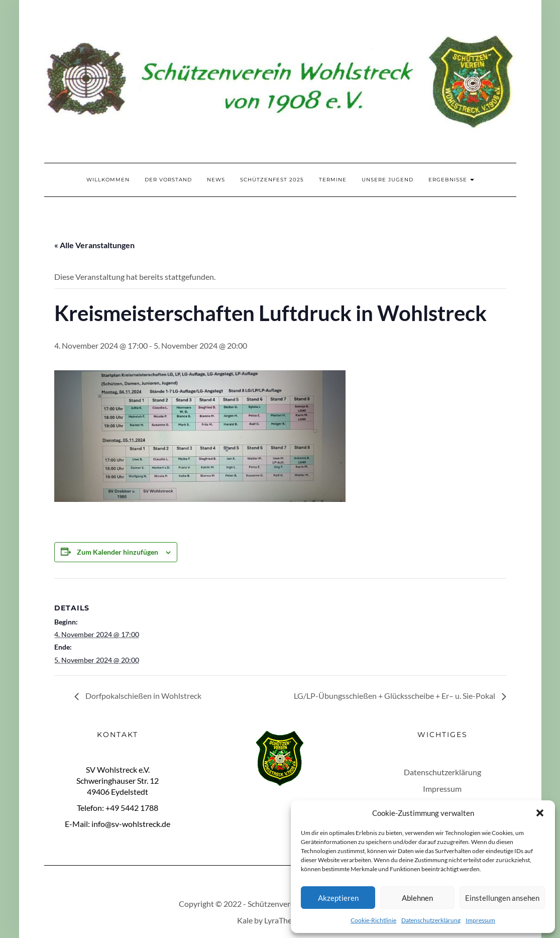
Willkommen (108, 180)
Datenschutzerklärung (431, 920)
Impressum (480, 920)
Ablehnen (417, 898)
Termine (333, 180)
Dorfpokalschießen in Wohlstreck (143, 696)
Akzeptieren (338, 898)
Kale (245, 920)
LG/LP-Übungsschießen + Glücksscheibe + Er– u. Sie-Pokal (395, 696)
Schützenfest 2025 (272, 180)
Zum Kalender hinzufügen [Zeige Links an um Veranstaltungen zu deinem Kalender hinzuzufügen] (118, 552)
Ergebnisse (451, 180)
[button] (540, 813)
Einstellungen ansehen (502, 898)
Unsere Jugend (387, 180)
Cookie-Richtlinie (373, 920)
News (216, 180)
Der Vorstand (168, 180)
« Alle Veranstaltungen (94, 245)
